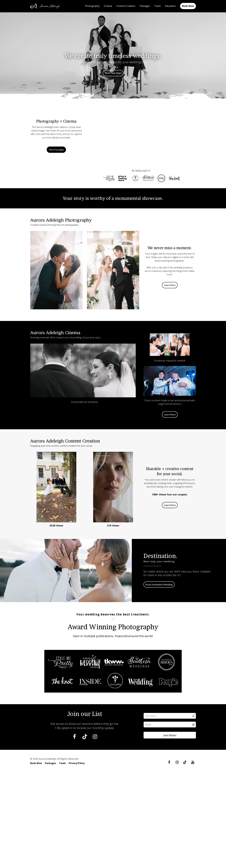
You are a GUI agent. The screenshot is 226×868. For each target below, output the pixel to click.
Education (170, 6)
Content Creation (126, 6)
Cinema (108, 6)
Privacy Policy (77, 763)
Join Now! (170, 735)
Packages (145, 6)
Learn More (170, 285)
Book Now (188, 6)
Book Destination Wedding (159, 584)
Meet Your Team (113, 73)
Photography (92, 6)
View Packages (56, 150)
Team (157, 6)
